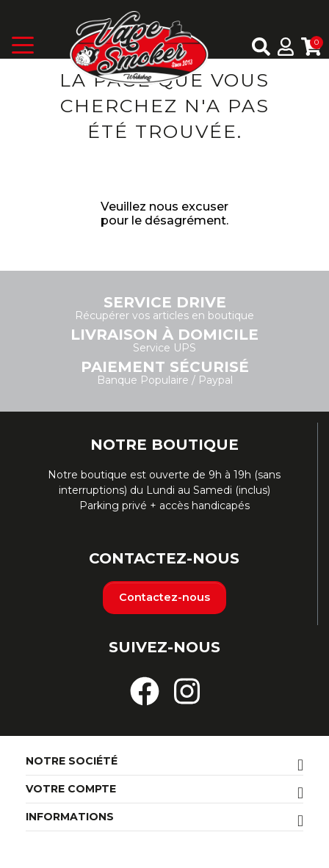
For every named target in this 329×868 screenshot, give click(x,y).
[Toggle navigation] (37, 48)
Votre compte (71, 789)
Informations (70, 817)
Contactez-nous (164, 597)
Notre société (72, 761)
